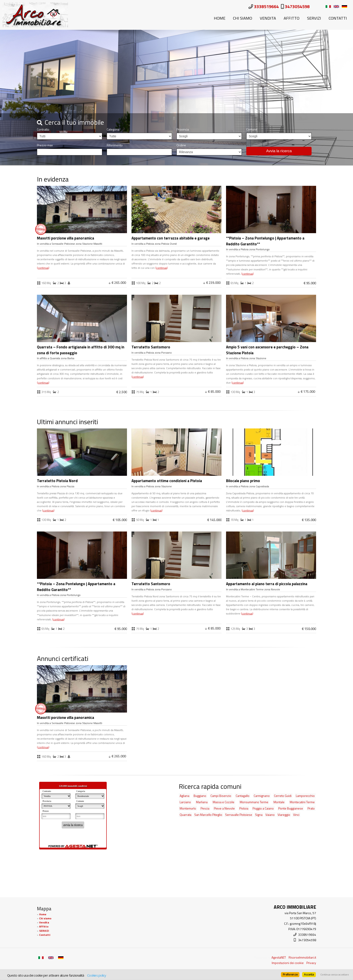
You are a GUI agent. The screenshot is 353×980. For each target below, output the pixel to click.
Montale (279, 802)
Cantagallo (243, 796)
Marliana (202, 802)
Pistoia (244, 808)
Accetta (309, 974)
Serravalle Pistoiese (239, 815)
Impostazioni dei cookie (288, 963)
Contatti (338, 18)
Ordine (181, 145)
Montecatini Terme (302, 802)
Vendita (268, 18)
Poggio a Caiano (263, 808)
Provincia (183, 129)
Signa (259, 815)
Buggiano (200, 796)
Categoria (113, 129)
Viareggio (284, 815)
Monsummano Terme (254, 802)
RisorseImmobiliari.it (302, 957)
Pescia (205, 808)
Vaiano (270, 815)
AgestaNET (279, 957)
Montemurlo (188, 808)
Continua (43, 268)
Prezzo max (45, 145)
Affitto (292, 18)
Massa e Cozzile (224, 802)
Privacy (311, 963)
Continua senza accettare (334, 975)
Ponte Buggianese (291, 808)
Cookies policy (97, 975)
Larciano (185, 802)
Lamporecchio (305, 796)
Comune (252, 129)
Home (220, 18)
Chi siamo (243, 18)
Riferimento (115, 145)
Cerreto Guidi (283, 796)
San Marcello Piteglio (208, 815)
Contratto (43, 129)
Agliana (184, 796)
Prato (311, 808)
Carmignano (262, 796)
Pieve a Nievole (224, 808)
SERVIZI (314, 18)
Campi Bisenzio (221, 796)
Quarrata (186, 815)
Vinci (296, 815)
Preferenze (290, 974)
